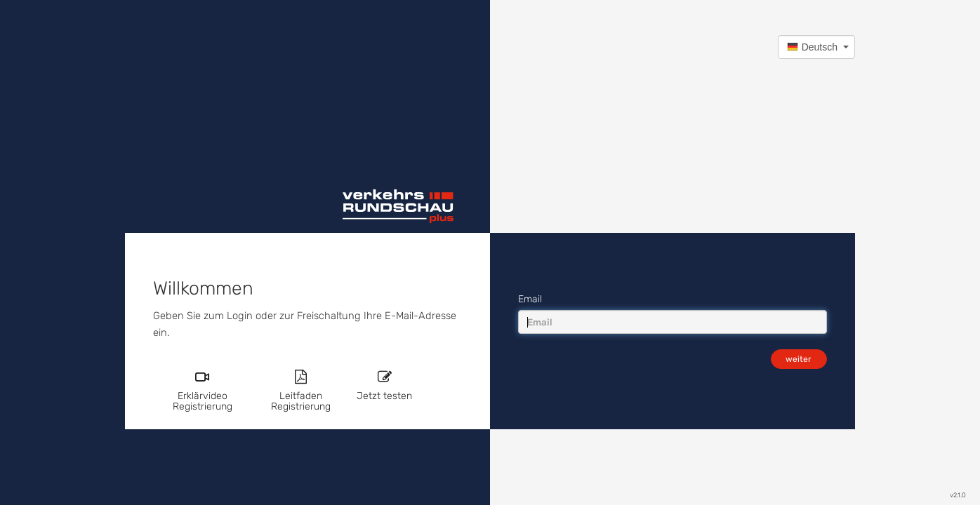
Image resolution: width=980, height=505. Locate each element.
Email (530, 299)
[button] (816, 47)
